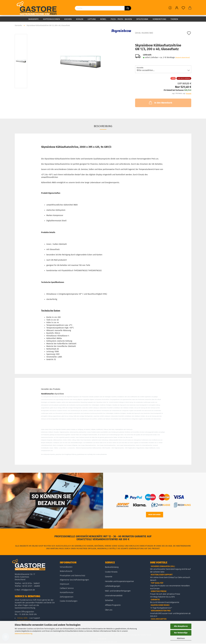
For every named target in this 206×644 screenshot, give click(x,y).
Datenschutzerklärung (23, 634)
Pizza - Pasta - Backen (121, 19)
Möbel (103, 19)
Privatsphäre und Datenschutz (72, 576)
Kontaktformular (67, 592)
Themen (174, 19)
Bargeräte (34, 19)
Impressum (65, 584)
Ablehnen (181, 638)
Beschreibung (103, 126)
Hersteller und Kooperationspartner (119, 581)
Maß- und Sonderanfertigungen (118, 591)
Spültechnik (142, 19)
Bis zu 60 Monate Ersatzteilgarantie (165, 602)
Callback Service (67, 588)
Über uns (109, 610)
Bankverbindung (112, 567)
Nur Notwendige (181, 633)
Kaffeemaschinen (51, 19)
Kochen (68, 19)
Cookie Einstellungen (69, 601)
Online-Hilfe (22, 618)
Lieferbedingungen (113, 586)
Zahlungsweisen (67, 597)
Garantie (109, 577)
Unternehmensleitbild (114, 596)
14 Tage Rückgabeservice (160, 608)
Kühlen (80, 19)
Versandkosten (66, 567)
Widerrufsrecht (66, 571)
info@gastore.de (28, 590)
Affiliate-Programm (113, 605)
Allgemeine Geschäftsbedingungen (74, 580)
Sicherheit (109, 600)
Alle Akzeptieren (181, 626)
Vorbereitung (159, 19)
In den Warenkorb (160, 103)
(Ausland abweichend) (183, 58)
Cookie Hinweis (111, 572)
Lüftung (92, 19)
